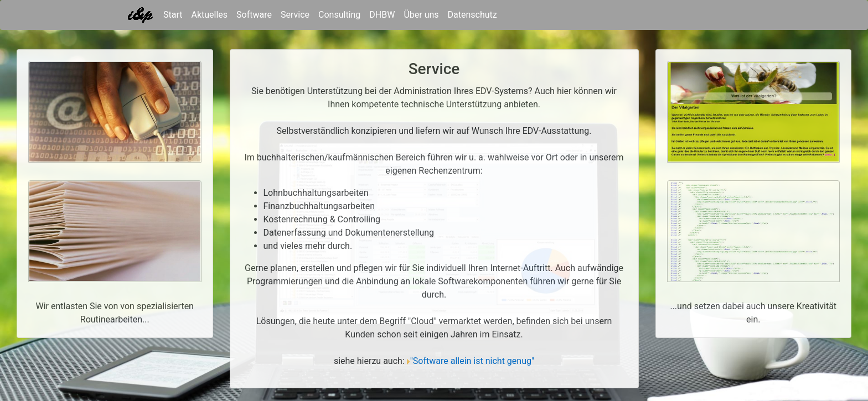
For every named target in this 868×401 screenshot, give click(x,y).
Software (254, 15)
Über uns (421, 15)
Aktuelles (209, 15)
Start (173, 14)
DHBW (382, 15)
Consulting (339, 15)
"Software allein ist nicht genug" (472, 361)
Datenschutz (472, 15)
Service (295, 15)
